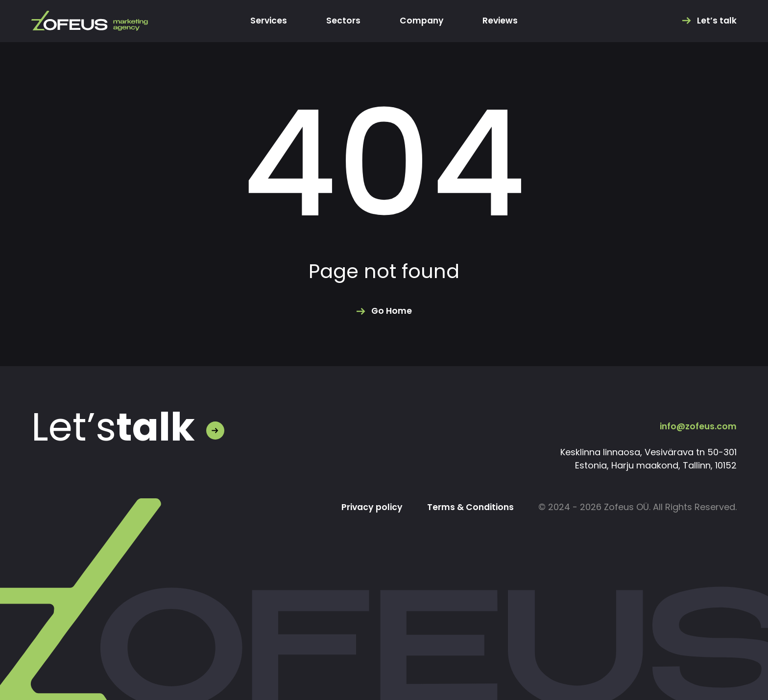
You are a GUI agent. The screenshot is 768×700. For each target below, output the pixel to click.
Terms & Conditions (469, 508)
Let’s (113, 427)
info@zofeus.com (697, 426)
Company (421, 21)
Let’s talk (717, 21)
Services (267, 21)
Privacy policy (368, 508)
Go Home (391, 311)
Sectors (342, 21)
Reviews (502, 21)
